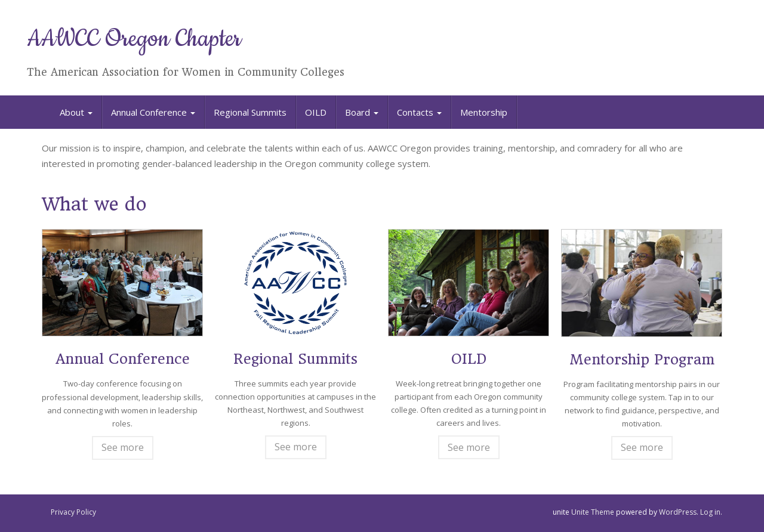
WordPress (678, 512)
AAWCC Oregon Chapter (134, 39)
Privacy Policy (73, 512)
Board (362, 112)
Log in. (711, 512)
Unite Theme (593, 512)
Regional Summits (250, 112)
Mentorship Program (642, 360)
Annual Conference (153, 112)
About (76, 112)
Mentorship (484, 112)
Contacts (419, 112)
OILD (316, 112)
